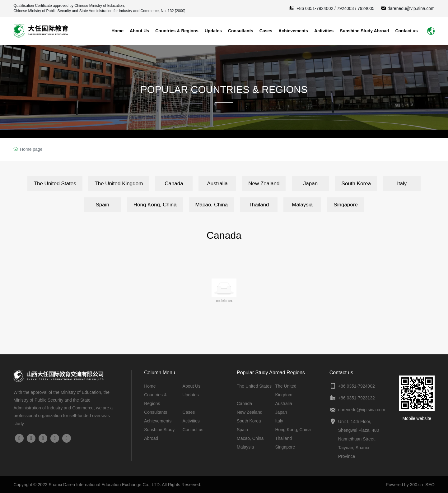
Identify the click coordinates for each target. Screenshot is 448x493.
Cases (266, 31)
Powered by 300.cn (404, 485)
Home (117, 31)
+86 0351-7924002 (315, 8)
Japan (281, 412)
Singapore (285, 447)
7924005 (366, 8)
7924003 (345, 8)
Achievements (293, 31)
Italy (279, 421)
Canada (244, 403)
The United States (254, 386)
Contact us (406, 31)
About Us (139, 31)
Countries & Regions (177, 31)
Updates (213, 31)
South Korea (249, 421)
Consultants (241, 31)
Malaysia (245, 447)
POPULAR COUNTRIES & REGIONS (224, 90)
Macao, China (250, 438)
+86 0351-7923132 (357, 398)
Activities (324, 31)
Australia (283, 403)
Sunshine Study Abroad (364, 31)
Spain (242, 430)
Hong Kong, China (293, 430)
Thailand (283, 438)
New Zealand (250, 412)
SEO (430, 485)
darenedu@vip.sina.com (411, 8)
